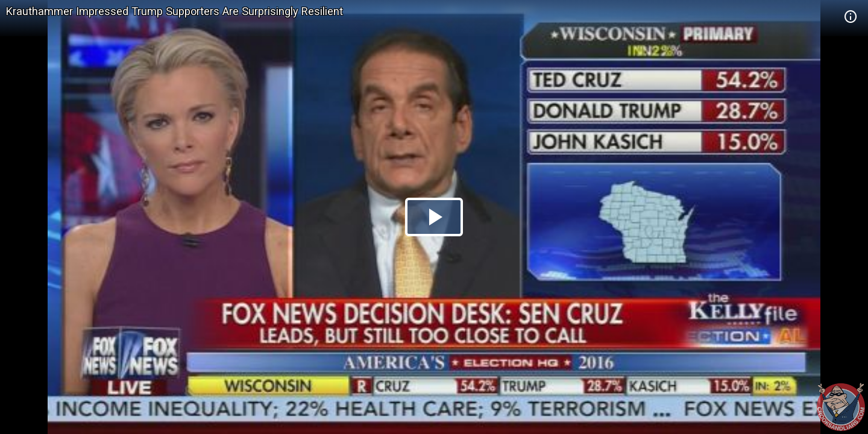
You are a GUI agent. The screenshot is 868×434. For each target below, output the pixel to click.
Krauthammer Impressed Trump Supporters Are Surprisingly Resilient (175, 11)
